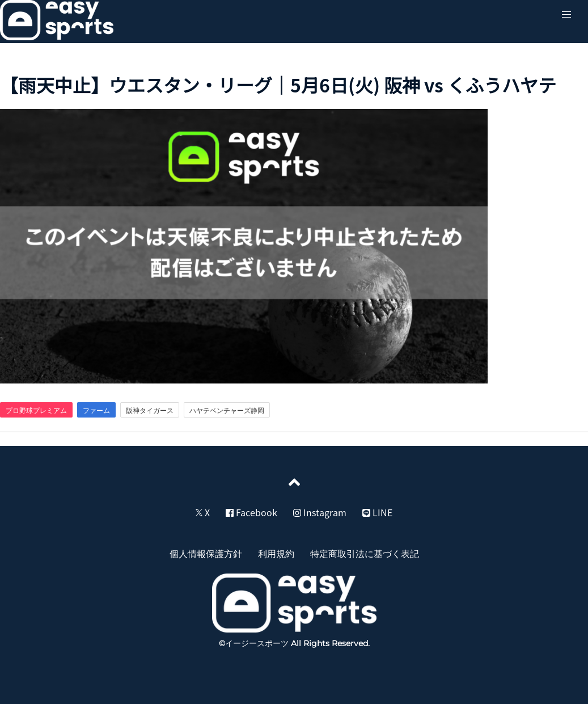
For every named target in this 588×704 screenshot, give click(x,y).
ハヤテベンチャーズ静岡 (227, 410)
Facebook (251, 512)
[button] (566, 15)
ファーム (96, 410)
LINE (377, 512)
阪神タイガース (150, 410)
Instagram (320, 512)
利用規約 (276, 553)
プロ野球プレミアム (36, 410)
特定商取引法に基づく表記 (365, 553)
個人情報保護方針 (206, 553)
